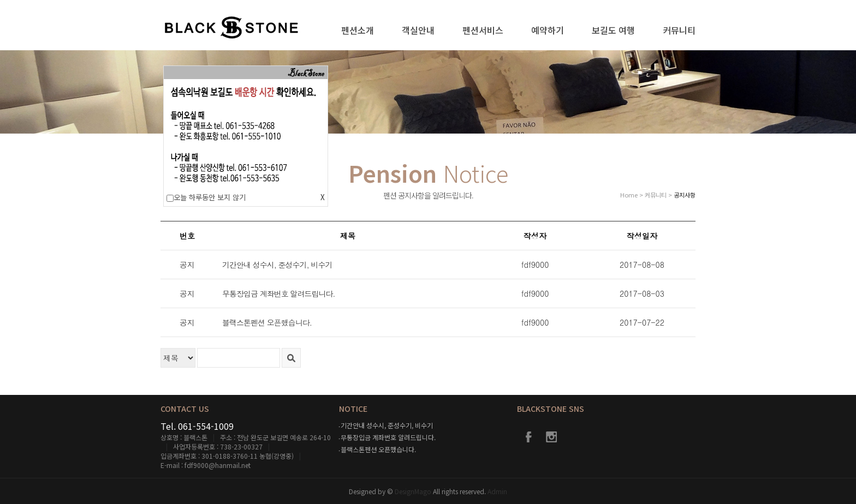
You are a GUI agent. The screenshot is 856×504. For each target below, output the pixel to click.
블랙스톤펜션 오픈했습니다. (378, 449)
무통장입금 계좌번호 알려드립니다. (388, 437)
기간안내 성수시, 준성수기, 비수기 (387, 425)
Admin (497, 491)
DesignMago (414, 491)
